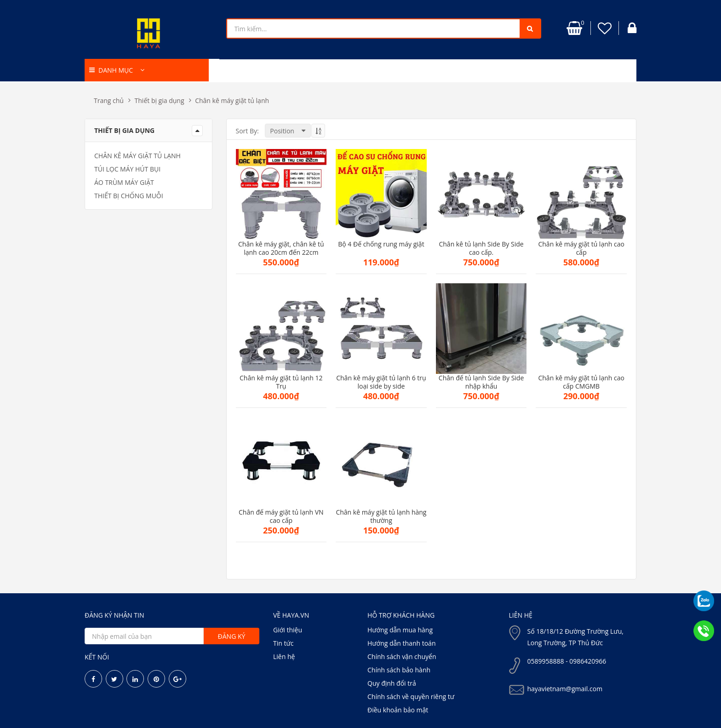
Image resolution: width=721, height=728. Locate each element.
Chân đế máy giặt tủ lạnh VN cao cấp (281, 516)
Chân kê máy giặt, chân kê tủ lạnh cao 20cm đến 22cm (281, 248)
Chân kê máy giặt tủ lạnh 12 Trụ (281, 382)
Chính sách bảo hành (399, 670)
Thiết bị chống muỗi (129, 196)
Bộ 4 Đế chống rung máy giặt (381, 244)
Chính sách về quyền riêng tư (411, 696)
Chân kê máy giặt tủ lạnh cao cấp (581, 248)
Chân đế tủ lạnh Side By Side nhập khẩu (481, 382)
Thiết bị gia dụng (160, 100)
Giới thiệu (288, 630)
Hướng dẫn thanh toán (401, 643)
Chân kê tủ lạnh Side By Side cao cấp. (481, 248)
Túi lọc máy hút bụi (127, 169)
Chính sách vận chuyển (402, 656)
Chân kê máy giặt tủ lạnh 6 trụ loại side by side (381, 382)
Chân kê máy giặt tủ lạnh (232, 100)
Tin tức (283, 643)
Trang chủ (109, 100)
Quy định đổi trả (392, 683)
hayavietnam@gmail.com (565, 689)
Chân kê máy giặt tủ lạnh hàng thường (381, 516)
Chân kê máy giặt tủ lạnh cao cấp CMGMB (581, 382)
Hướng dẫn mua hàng (400, 630)
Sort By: (247, 131)
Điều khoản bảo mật (398, 710)
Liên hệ (284, 656)
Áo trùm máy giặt (124, 182)
